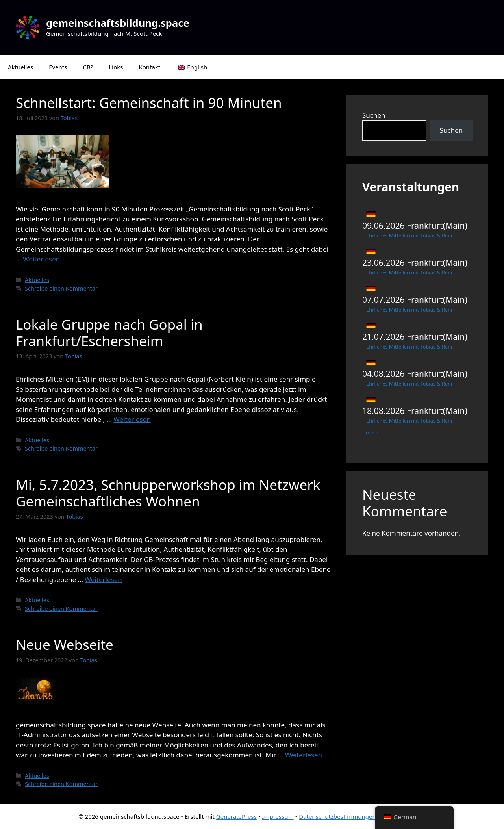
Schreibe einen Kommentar (61, 288)
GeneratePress (236, 816)
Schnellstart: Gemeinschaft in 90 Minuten (149, 103)
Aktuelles (20, 67)
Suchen (374, 115)
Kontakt (149, 67)
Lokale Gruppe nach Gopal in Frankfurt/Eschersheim (109, 333)
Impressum (278, 816)
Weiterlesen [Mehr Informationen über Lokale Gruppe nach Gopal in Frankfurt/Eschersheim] (132, 419)
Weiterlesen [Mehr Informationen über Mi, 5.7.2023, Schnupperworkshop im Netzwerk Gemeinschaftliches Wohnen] (103, 580)
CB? (88, 67)
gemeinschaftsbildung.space (118, 23)
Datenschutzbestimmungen (337, 816)
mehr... (374, 432)
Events (58, 67)
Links (116, 67)
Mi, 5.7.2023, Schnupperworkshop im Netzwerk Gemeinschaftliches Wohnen (168, 493)
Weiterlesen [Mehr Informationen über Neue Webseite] (304, 755)
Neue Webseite (65, 644)
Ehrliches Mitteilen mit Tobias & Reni (409, 236)
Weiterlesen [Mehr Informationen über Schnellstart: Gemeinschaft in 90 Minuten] (41, 259)
